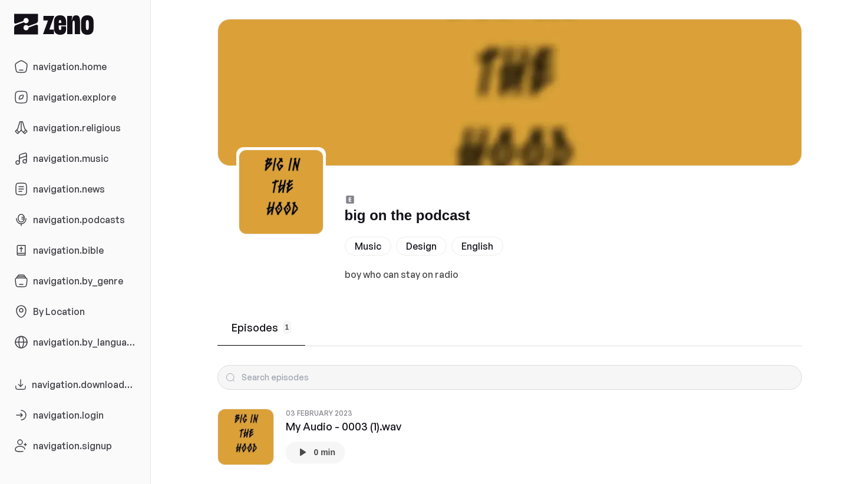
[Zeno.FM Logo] (75, 24)
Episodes (262, 327)
